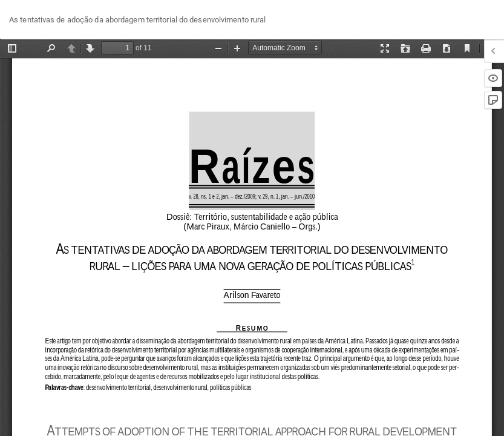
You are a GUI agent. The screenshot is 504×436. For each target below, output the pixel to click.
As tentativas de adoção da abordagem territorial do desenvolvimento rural (137, 20)
